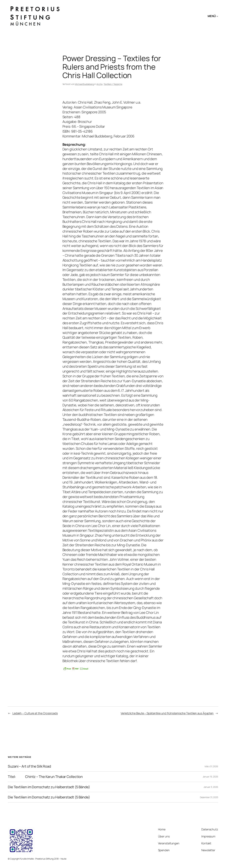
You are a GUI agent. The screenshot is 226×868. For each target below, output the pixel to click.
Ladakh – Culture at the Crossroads (35, 713)
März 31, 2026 (211, 766)
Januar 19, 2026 (211, 777)
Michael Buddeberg (84, 84)
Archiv (100, 84)
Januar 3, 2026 (211, 787)
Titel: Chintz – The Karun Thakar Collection (45, 777)
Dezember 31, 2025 (209, 797)
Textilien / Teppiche (113, 84)
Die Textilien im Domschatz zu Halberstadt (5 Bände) (49, 787)
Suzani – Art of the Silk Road (29, 766)
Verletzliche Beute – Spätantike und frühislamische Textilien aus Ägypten (167, 713)
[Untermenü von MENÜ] (217, 16)
